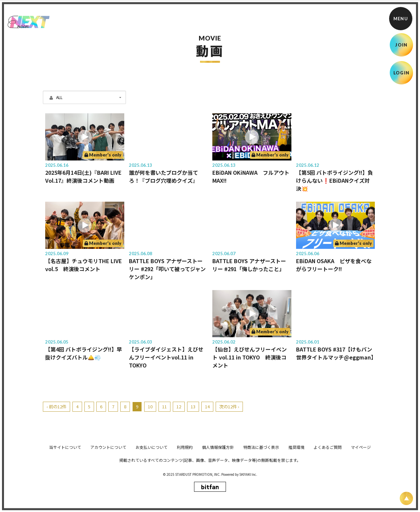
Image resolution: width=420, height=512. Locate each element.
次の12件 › (229, 407)
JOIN (401, 45)
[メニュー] (401, 19)
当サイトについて (65, 494)
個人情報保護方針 (218, 494)
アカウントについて (108, 494)
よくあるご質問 (328, 494)
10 (150, 407)
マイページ (361, 494)
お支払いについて (152, 494)
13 (193, 407)
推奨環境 (296, 494)
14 (207, 407)
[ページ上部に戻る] (406, 498)
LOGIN (402, 73)
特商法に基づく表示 (261, 494)
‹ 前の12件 (56, 407)
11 (164, 407)
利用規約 (185, 494)
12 (179, 407)
